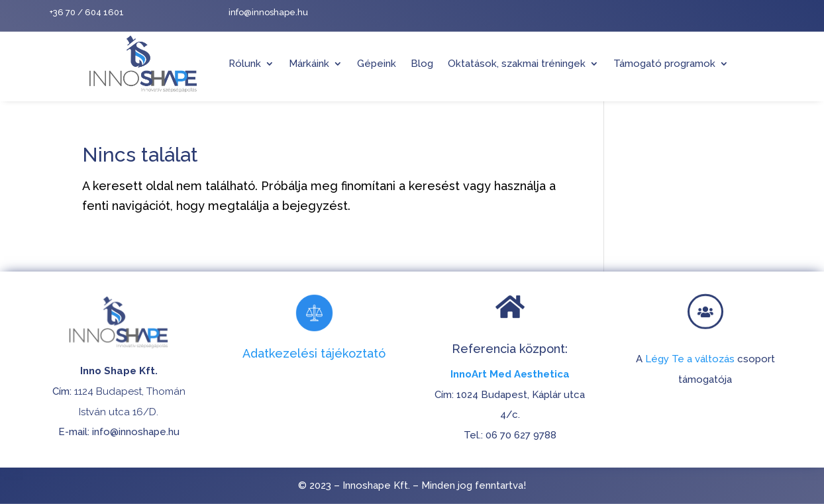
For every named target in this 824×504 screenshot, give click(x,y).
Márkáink (309, 64)
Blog (422, 64)
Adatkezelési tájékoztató (314, 353)
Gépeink (377, 64)
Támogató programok (664, 64)
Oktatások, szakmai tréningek (517, 64)
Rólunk (245, 64)
